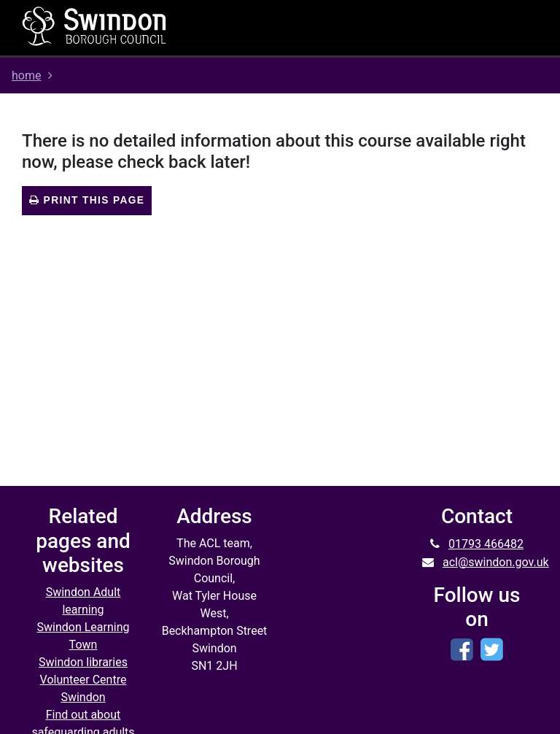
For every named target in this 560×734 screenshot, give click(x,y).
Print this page (87, 200)
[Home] (95, 26)
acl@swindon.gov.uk (496, 562)
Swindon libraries (83, 662)
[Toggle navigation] (371, 28)
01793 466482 (486, 544)
